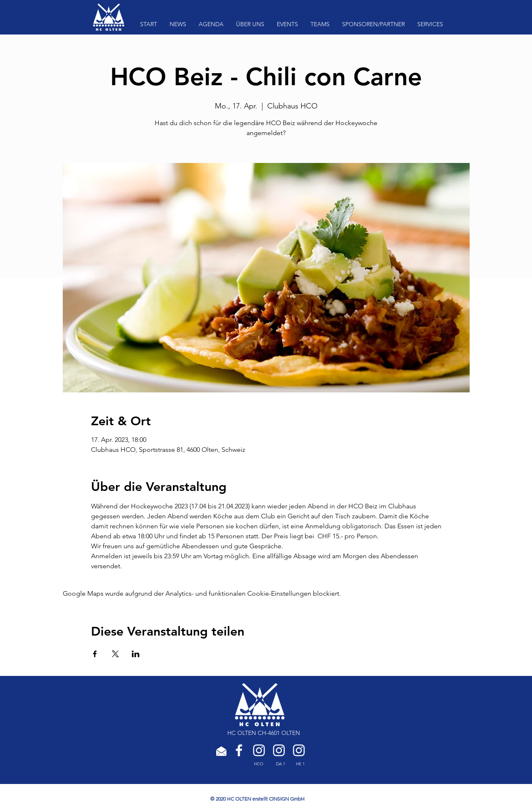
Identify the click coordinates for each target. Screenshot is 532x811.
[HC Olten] (259, 750)
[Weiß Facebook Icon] (239, 750)
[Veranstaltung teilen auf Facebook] (95, 654)
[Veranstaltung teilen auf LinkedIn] (136, 654)
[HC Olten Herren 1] (299, 750)
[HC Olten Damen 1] (279, 750)
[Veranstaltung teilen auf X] (115, 654)
